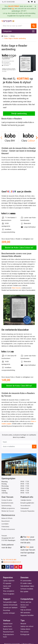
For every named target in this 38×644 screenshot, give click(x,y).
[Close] (35, 6)
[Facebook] (8, 567)
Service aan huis (26, 602)
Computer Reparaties (27, 511)
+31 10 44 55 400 (8, 2)
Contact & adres (7, 500)
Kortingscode (25, 635)
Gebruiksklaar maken (27, 586)
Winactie (23, 624)
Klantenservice (8, 515)
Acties (13, 36)
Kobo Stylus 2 (18, 203)
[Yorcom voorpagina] (8, 21)
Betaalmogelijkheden (27, 503)
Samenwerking (6, 506)
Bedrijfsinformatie (7, 503)
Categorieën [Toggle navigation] (7, 31)
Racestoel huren (8, 632)
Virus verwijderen (9, 591)
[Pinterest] (20, 567)
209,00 (6, 242)
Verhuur (7, 620)
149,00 (6, 380)
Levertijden (5, 524)
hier (28, 537)
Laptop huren (7, 626)
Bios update (24, 592)
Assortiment (6, 521)
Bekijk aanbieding (19, 113)
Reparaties (8, 578)
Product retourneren (8, 529)
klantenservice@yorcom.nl (12, 562)
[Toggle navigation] (33, 31)
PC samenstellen (26, 581)
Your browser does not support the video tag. (19, 180)
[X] (3, 567)
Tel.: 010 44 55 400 (10, 560)
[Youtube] (16, 567)
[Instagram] (12, 567)
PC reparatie (7, 583)
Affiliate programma (8, 508)
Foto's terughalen (9, 594)
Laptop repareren (9, 581)
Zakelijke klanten (26, 500)
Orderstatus (5, 527)
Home (6, 36)
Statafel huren (8, 624)
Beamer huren (8, 629)
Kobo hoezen (16, 288)
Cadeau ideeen (25, 629)
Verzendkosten (25, 506)
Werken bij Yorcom (8, 511)
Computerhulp (27, 599)
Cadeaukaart (25, 508)
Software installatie (27, 589)
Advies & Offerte (7, 518)
